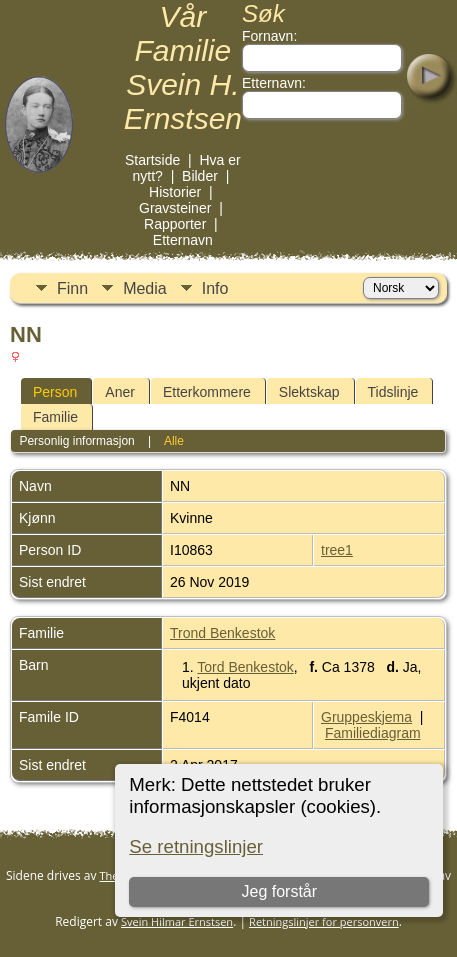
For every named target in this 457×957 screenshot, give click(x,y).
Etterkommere (207, 392)
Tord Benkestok (245, 667)
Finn (72, 288)
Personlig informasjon (76, 441)
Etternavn (183, 240)
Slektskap (309, 392)
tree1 (337, 550)
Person (55, 392)
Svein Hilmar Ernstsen (177, 921)
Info (215, 288)
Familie (55, 417)
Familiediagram (373, 733)
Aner (120, 392)
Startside (152, 160)
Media (145, 288)
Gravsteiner (175, 208)
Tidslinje (393, 392)
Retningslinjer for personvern (324, 921)
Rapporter (175, 224)
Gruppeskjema (366, 717)
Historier (175, 192)
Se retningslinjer (196, 846)
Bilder (200, 176)
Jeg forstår (280, 891)
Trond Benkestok (222, 633)
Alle (174, 441)
